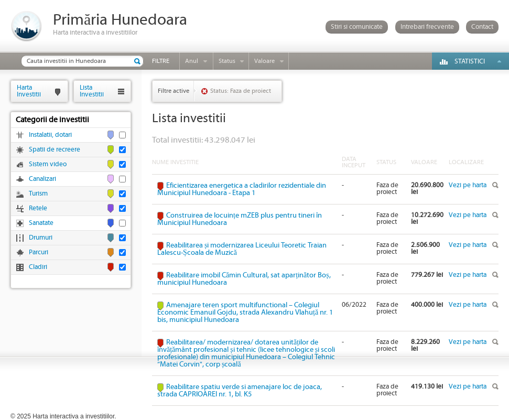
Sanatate (41, 223)
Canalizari (42, 179)
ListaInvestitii (92, 91)
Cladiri (38, 267)
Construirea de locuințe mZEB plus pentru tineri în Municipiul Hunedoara (240, 219)
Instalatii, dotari (50, 135)
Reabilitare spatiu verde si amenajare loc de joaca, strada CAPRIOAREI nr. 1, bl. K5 (240, 391)
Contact (482, 27)
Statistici (470, 62)
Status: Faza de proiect (241, 91)
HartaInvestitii (29, 91)
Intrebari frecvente (427, 27)
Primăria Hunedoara (120, 20)
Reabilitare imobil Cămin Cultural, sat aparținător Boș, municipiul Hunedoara (244, 279)
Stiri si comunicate (357, 27)
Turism (38, 194)
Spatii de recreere (55, 150)
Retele (38, 208)
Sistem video (48, 164)
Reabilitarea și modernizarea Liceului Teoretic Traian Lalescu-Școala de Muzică (242, 249)
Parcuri (39, 252)
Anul (192, 61)
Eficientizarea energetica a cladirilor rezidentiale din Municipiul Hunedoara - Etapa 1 (242, 189)
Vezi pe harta (468, 185)
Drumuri (41, 238)
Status (227, 61)
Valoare (264, 61)
